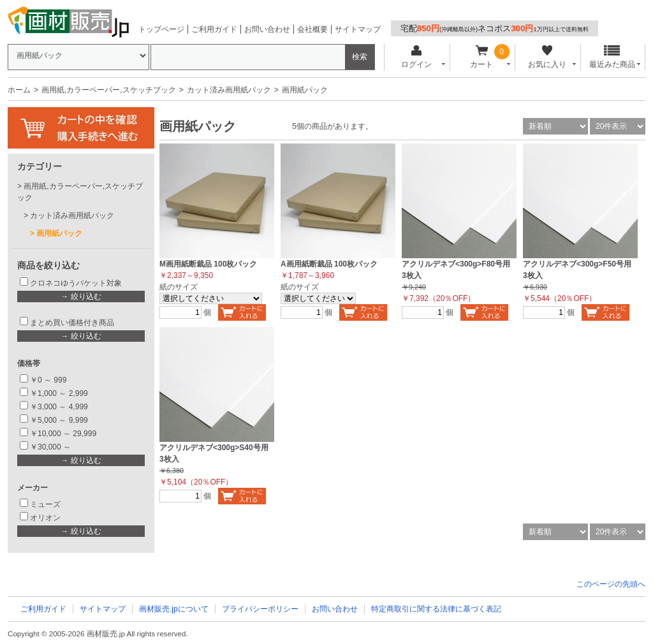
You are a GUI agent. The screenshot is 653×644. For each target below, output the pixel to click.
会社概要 (312, 29)
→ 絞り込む (81, 296)
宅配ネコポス (495, 28)
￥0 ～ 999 (48, 380)
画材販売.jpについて (174, 609)
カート (482, 57)
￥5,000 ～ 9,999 (59, 420)
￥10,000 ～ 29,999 (63, 434)
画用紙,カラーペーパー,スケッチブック (109, 90)
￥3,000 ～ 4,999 (59, 407)
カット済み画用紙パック (229, 90)
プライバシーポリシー (260, 609)
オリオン (45, 518)
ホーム (19, 90)
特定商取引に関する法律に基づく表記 (436, 609)
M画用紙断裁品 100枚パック (208, 264)
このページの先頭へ (611, 584)
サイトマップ (358, 29)
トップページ (161, 29)
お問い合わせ (267, 29)
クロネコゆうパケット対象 (76, 283)
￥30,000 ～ (51, 447)
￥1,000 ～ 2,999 (59, 393)
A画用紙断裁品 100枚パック (329, 264)
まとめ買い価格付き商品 (72, 323)
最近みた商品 (612, 57)
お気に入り (547, 57)
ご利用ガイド (214, 29)
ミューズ (45, 504)
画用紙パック (59, 233)
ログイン (416, 57)
